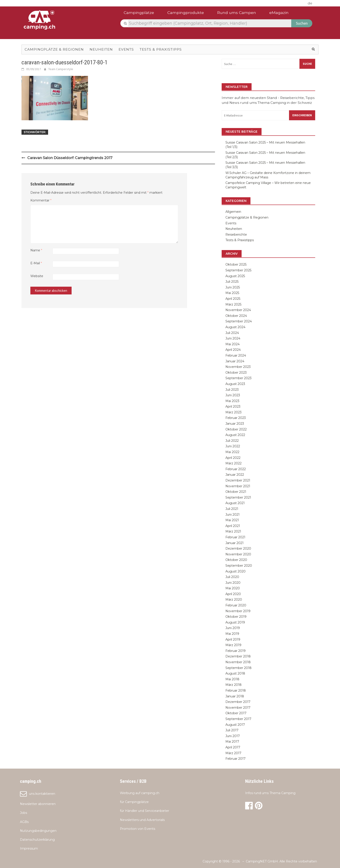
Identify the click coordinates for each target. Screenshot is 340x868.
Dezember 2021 (238, 480)
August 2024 (235, 327)
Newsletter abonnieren (38, 804)
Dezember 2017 (238, 702)
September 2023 (238, 378)
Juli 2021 (232, 509)
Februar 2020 (236, 605)
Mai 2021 (232, 520)
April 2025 (233, 299)
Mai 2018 (232, 679)
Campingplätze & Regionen (54, 49)
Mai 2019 (232, 634)
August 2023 (235, 384)
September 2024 (239, 321)
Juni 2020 (233, 583)
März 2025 (233, 304)
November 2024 (238, 310)
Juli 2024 (232, 333)
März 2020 (234, 600)
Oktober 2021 (236, 492)
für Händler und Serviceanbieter (145, 811)
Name (36, 250)
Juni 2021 (233, 515)
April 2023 (233, 406)
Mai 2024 (233, 344)
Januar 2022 (235, 475)
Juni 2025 (233, 287)
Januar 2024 (235, 361)
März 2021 (233, 531)
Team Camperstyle (61, 69)
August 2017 (235, 725)
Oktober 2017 (236, 713)
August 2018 (235, 673)
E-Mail (36, 263)
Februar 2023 (236, 418)
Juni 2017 (233, 736)
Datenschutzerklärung (37, 840)
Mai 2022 (232, 452)
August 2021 (235, 503)
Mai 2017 (232, 742)
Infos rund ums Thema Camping (270, 793)
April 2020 (233, 594)
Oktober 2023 (236, 373)
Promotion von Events (138, 829)
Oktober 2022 (236, 429)
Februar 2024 (236, 355)
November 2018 (238, 662)
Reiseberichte (236, 235)
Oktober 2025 (236, 264)
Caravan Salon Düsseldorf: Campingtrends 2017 (70, 158)
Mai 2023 (232, 401)
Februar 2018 (236, 690)
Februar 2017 (235, 759)
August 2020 (235, 571)
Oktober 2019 (236, 617)
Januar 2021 (234, 543)
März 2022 (234, 463)
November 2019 (238, 611)
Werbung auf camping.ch (140, 793)
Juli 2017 (232, 730)
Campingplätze (139, 13)
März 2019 (233, 645)
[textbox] (210, 23)
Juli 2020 (232, 577)
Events (126, 49)
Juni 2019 (233, 628)
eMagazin (279, 13)
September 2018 (238, 668)
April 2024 (233, 350)
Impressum (29, 848)
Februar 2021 (235, 537)
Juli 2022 (232, 441)
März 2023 (234, 412)
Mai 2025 (232, 293)
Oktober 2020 (236, 560)
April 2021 (233, 526)
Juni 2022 (233, 446)
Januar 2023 (235, 424)
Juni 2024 (233, 338)
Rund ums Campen (237, 13)
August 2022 (235, 435)
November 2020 (238, 554)
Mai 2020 (233, 588)
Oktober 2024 (236, 316)
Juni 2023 (233, 395)
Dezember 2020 (238, 548)
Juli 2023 (232, 390)
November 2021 (238, 486)
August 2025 (235, 276)
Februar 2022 (236, 469)
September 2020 (239, 566)
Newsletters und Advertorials (142, 820)
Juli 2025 (232, 282)
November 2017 (238, 708)
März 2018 (234, 685)
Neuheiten (101, 49)
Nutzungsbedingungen (38, 831)
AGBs (24, 822)
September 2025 (238, 270)
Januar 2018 (235, 696)
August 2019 (235, 622)
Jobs (23, 813)
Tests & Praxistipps (161, 49)
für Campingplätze (134, 802)
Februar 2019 (235, 651)
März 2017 (233, 753)
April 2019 (233, 639)
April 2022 (233, 458)
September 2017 (238, 719)
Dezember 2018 (238, 656)
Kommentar (41, 200)
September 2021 (238, 497)
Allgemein (233, 212)
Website (37, 276)
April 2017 (233, 747)
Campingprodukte (186, 13)
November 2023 (238, 367)
